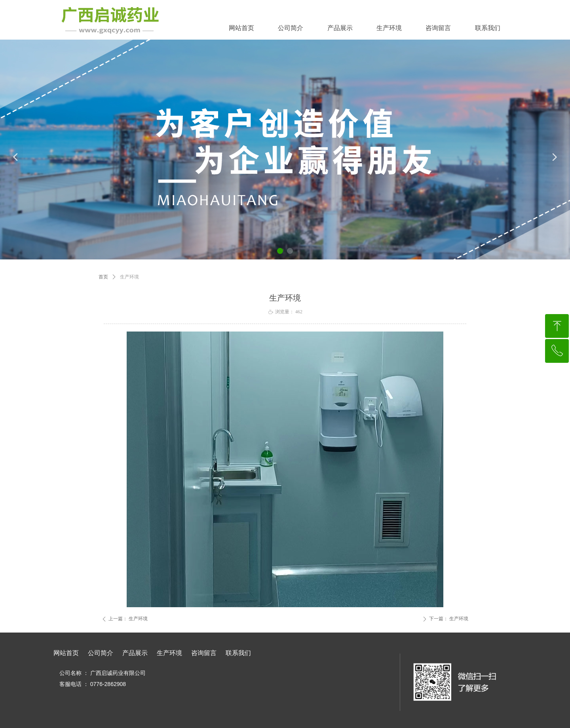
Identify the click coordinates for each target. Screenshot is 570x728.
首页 (103, 277)
